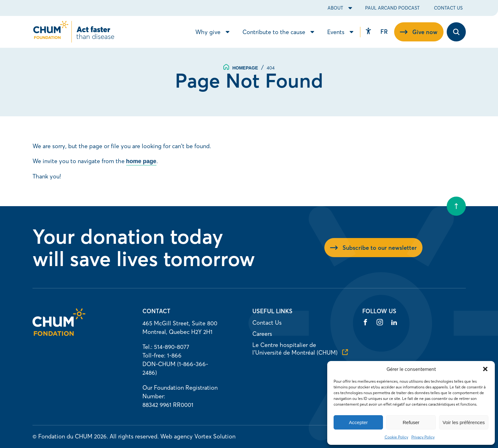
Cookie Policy (396, 437)
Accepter (358, 422)
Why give (208, 32)
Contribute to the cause (274, 32)
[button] (485, 369)
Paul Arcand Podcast (392, 8)
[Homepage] (59, 334)
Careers (262, 334)
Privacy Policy (423, 437)
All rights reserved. (134, 436)
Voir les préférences (464, 422)
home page (141, 161)
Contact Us (448, 8)
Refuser (411, 422)
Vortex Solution (215, 436)
